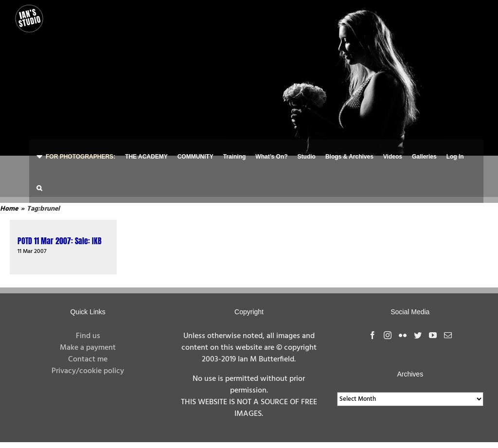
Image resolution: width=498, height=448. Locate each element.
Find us (88, 336)
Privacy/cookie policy (88, 371)
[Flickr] (403, 335)
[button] (39, 187)
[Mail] (448, 335)
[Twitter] (418, 335)
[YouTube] (433, 335)
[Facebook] (373, 335)
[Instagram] (388, 335)
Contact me (88, 359)
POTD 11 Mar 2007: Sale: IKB (60, 241)
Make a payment (88, 348)
